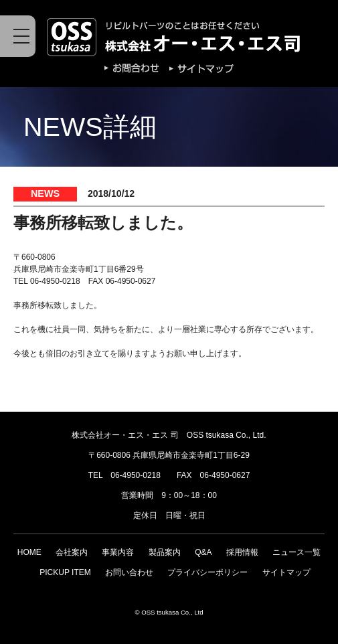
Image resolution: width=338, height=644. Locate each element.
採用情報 (242, 552)
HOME (29, 552)
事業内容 (118, 552)
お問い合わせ (129, 572)
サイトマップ (286, 572)
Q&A (203, 552)
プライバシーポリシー (207, 572)
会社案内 (72, 552)
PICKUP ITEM (65, 572)
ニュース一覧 (297, 552)
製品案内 (165, 552)
